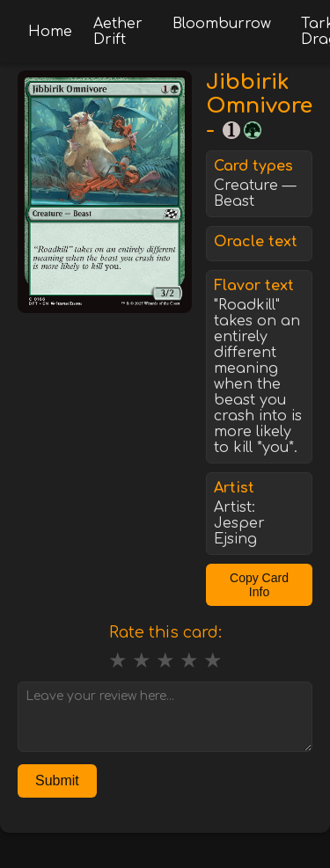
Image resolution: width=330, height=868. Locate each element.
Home (50, 32)
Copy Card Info (259, 585)
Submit (57, 780)
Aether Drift (118, 32)
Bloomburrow (222, 24)
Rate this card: (165, 632)
